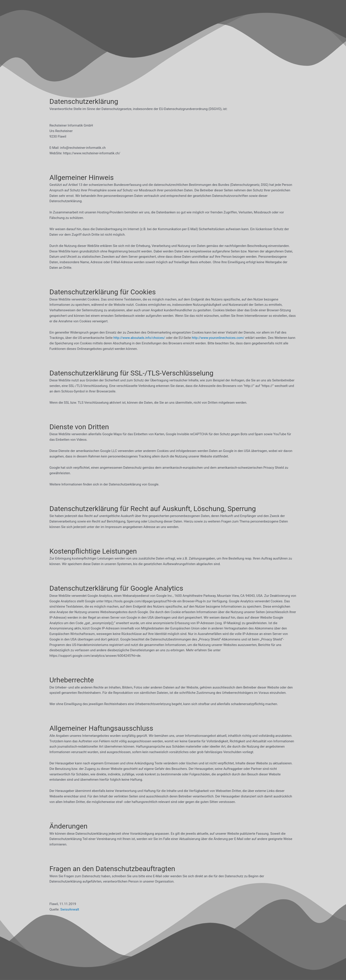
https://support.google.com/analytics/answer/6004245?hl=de (95, 656)
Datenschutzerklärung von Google (134, 484)
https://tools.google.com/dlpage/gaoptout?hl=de (140, 601)
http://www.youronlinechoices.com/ (218, 338)
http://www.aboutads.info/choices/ (139, 338)
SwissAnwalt (70, 909)
